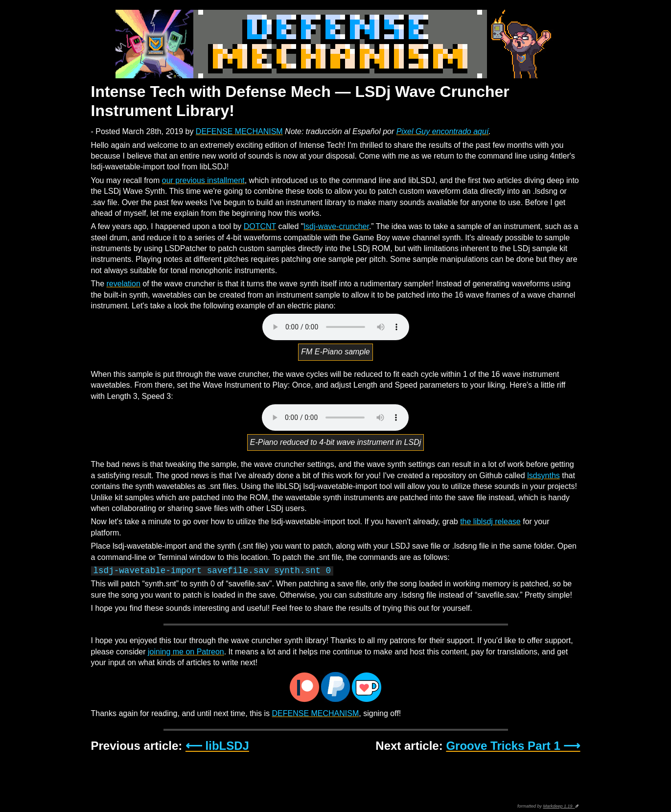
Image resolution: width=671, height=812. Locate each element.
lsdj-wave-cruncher (336, 226)
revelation (124, 284)
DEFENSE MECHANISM (239, 131)
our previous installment (203, 180)
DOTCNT (260, 226)
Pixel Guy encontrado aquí (443, 131)
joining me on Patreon (186, 652)
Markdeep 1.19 (559, 806)
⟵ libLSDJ (217, 746)
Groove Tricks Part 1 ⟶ (513, 746)
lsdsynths (544, 476)
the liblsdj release (490, 522)
